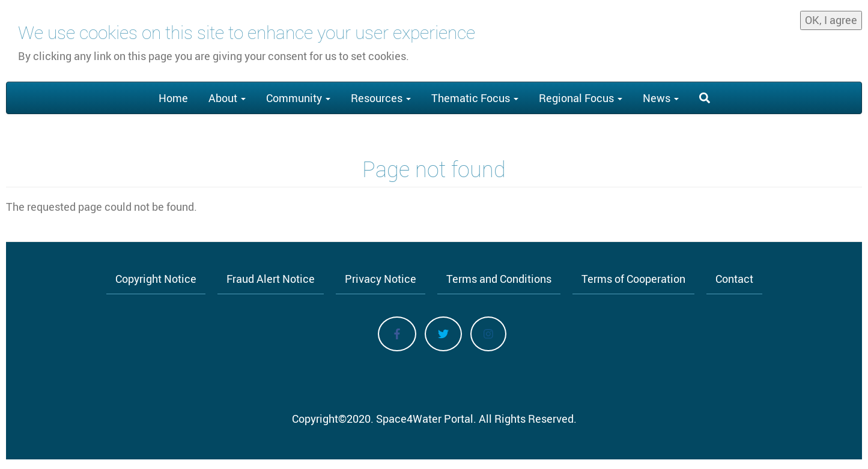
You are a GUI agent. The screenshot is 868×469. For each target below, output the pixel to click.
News (661, 98)
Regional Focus (581, 98)
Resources (381, 98)
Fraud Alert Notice (271, 279)
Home (173, 98)
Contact (734, 279)
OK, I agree (831, 17)
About (227, 98)
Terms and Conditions (499, 279)
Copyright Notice (156, 279)
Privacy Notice (381, 279)
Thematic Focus (475, 98)
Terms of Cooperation (633, 279)
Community (298, 98)
